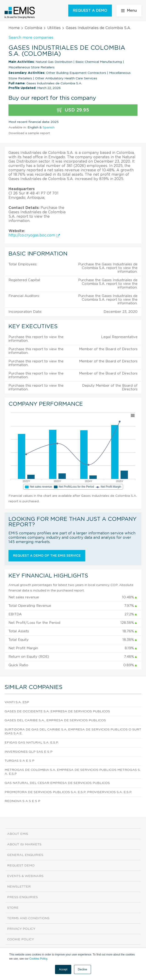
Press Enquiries (22, 897)
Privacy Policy (21, 929)
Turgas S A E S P (19, 761)
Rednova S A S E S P (22, 801)
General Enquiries (25, 855)
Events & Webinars (25, 876)
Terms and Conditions (28, 918)
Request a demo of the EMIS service (47, 556)
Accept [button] (63, 969)
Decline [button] (83, 969)
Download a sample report (29, 133)
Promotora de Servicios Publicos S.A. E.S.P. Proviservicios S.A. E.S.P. (68, 792)
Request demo (21, 866)
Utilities (54, 28)
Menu (129, 11)
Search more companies (31, 38)
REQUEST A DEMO (90, 11)
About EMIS (18, 834)
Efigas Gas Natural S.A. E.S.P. (32, 743)
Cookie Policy (21, 939)
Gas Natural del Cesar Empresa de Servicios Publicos (57, 783)
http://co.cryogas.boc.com (34, 235)
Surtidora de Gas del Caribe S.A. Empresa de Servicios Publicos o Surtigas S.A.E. (73, 732)
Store (13, 908)
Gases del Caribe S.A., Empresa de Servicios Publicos (55, 720)
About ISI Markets (24, 844)
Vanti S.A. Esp (17, 702)
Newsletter (19, 887)
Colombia (33, 28)
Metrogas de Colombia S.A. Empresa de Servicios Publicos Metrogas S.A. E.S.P (73, 772)
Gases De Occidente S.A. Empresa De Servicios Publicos (57, 711)
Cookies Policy (38, 959)
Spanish (49, 128)
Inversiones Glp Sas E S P (29, 752)
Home (14, 28)
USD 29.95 (73, 110)
